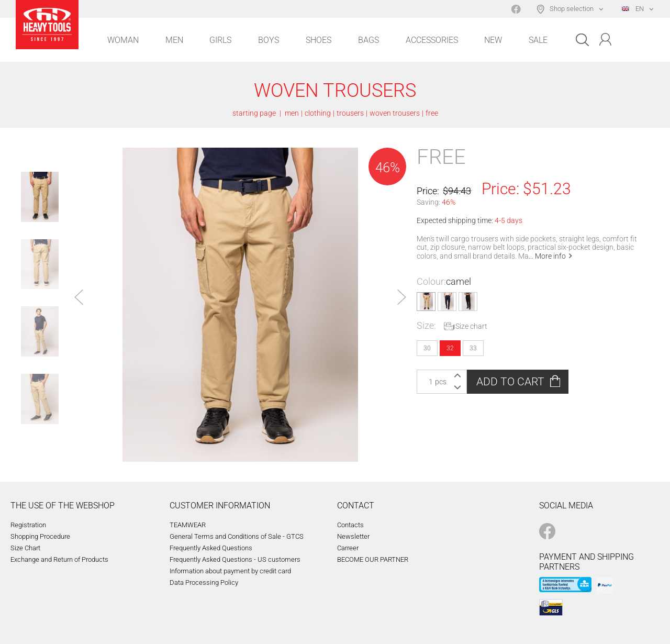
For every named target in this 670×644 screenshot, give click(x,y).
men (292, 113)
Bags (368, 40)
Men (174, 40)
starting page (254, 113)
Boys (269, 40)
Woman (123, 40)
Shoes (319, 40)
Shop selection (572, 9)
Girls (220, 40)
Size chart (471, 326)
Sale (538, 40)
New (493, 40)
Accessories (432, 40)
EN (633, 9)
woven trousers (395, 113)
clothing (318, 113)
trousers (350, 113)
